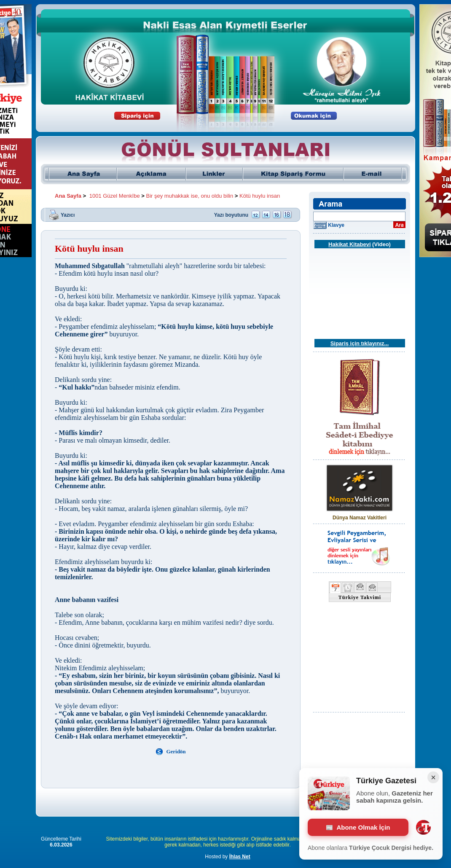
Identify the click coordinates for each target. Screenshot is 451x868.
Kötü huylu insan (260, 196)
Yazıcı (68, 215)
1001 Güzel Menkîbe (115, 196)
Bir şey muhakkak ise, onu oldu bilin (190, 196)
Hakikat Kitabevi (349, 244)
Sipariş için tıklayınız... (360, 343)
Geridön (176, 751)
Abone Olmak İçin (358, 827)
